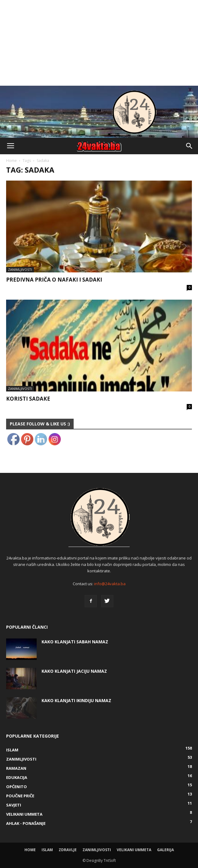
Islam (47, 850)
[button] (189, 146)
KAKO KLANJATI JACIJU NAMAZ (74, 671)
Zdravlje (68, 850)
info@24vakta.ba (110, 584)
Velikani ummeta (134, 850)
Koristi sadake (28, 399)
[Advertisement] (99, 43)
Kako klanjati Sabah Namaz (75, 642)
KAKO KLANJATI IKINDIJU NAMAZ (76, 700)
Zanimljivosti (20, 269)
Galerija (165, 850)
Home (11, 161)
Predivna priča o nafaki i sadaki (54, 280)
